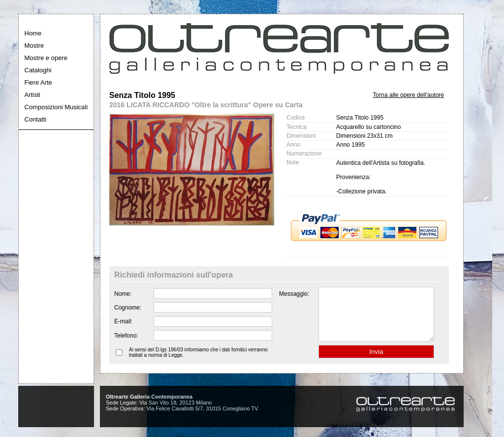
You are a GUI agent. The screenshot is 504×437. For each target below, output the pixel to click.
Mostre (34, 46)
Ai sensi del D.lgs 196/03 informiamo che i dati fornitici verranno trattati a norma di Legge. (198, 363)
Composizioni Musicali (56, 107)
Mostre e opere (46, 58)
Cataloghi (38, 70)
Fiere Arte (38, 82)
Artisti (33, 95)
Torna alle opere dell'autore (409, 95)
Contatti (36, 119)
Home (33, 33)
